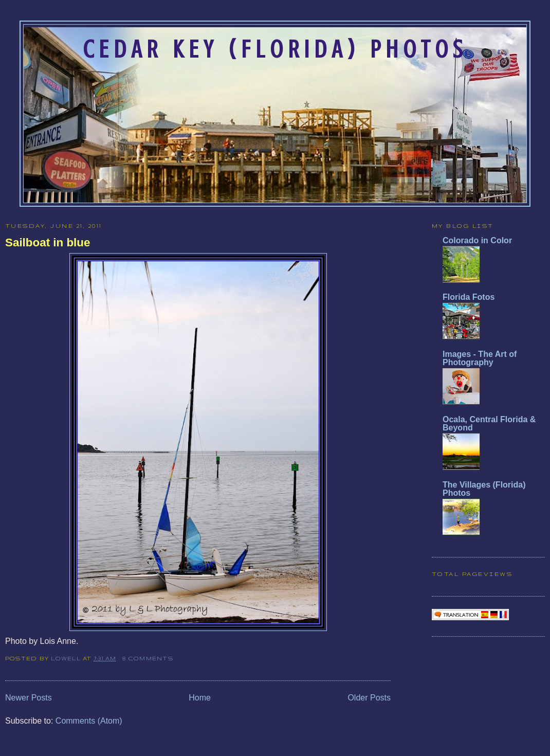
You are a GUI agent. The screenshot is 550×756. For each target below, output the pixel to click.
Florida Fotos (469, 297)
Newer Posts (29, 698)
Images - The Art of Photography (480, 358)
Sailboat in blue (48, 242)
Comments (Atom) (89, 721)
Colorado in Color (477, 240)
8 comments (148, 658)
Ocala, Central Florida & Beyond (489, 424)
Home (200, 698)
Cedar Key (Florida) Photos (275, 49)
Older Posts (369, 698)
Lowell (67, 658)
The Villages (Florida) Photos (484, 489)
